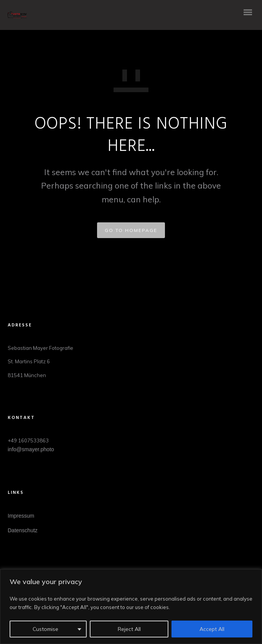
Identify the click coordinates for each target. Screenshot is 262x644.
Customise (45, 629)
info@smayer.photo (31, 449)
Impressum (21, 516)
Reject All (129, 629)
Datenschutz (23, 530)
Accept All (212, 629)
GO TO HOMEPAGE (131, 230)
